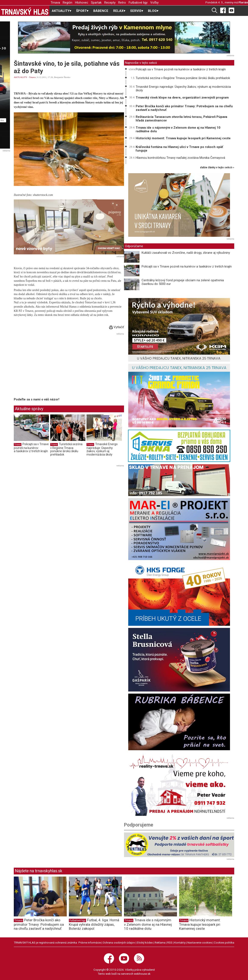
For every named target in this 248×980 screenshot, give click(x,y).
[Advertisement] (49, 366)
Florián (243, 2)
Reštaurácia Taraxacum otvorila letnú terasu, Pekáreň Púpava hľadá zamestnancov (181, 119)
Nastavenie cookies (200, 942)
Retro (122, 3)
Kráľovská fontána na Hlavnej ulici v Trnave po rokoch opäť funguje (179, 149)
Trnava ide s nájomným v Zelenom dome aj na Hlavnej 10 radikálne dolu (178, 129)
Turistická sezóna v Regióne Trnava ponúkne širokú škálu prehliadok (66, 449)
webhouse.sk (142, 974)
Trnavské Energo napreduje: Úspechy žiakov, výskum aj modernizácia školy (102, 449)
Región (68, 3)
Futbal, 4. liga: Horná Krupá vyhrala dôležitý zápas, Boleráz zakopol (94, 924)
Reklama (160, 942)
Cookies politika (224, 942)
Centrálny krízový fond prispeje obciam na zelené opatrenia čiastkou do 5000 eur (183, 282)
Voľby (154, 3)
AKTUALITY (20, 77)
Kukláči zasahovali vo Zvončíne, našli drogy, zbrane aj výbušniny (186, 253)
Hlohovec (82, 3)
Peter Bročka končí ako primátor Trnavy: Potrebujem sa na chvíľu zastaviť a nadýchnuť (184, 108)
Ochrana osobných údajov (119, 942)
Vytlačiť (117, 327)
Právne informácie (90, 942)
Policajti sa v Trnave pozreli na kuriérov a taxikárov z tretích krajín (31, 448)
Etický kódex (145, 942)
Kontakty (180, 942)
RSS (170, 942)
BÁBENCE (101, 11)
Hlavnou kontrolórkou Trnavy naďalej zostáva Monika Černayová (180, 158)
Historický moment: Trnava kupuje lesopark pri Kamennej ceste (183, 138)
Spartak (96, 3)
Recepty (110, 3)
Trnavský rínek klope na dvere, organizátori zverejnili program (182, 98)
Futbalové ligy (138, 3)
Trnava (55, 3)
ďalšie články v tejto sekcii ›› (217, 168)
